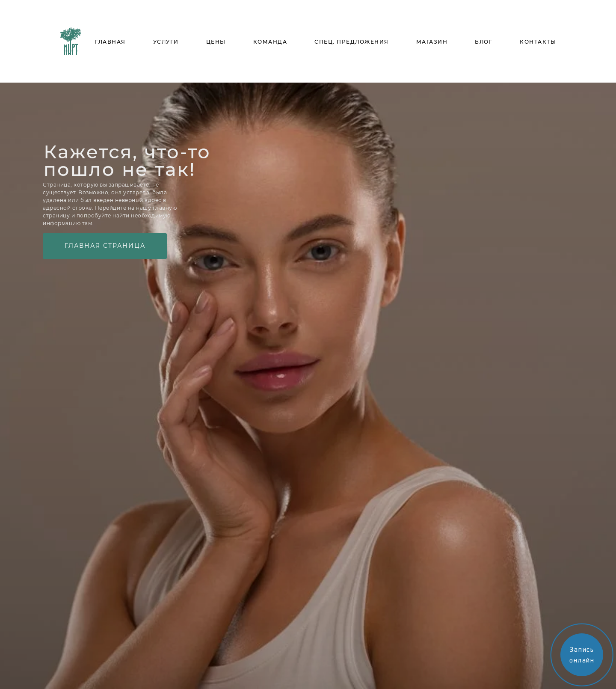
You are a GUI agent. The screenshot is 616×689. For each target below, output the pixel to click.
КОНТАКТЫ (538, 42)
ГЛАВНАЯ (110, 42)
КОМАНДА (270, 42)
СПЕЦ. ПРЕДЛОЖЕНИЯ (352, 42)
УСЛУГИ (166, 42)
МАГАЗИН (432, 42)
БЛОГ (484, 42)
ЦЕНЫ (216, 42)
